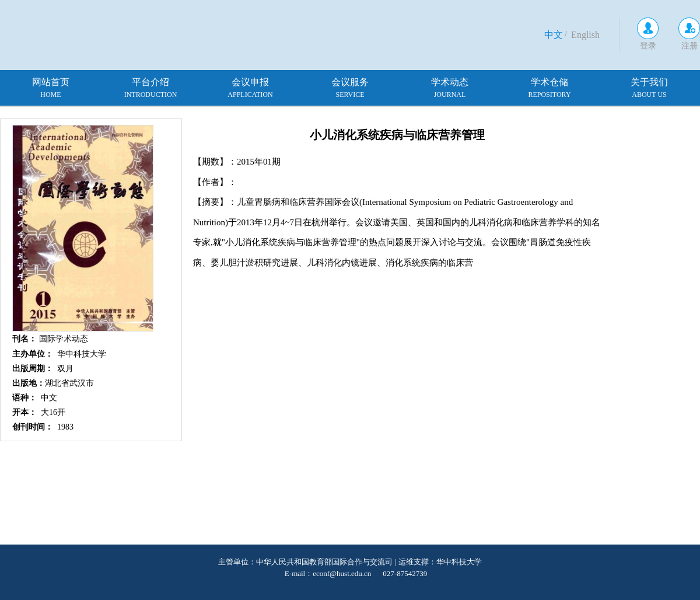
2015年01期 (259, 162)
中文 (554, 35)
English (585, 35)
